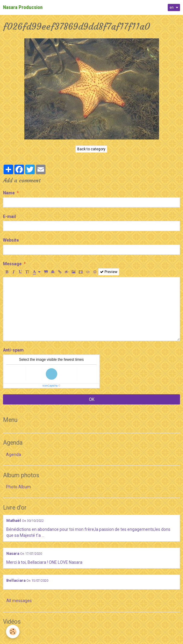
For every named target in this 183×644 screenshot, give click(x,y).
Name (9, 193)
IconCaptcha (50, 386)
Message (12, 264)
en (172, 7)
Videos (12, 633)
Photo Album (18, 487)
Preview (109, 272)
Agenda (13, 454)
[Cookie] (13, 632)
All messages (19, 601)
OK (92, 399)
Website (11, 240)
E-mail (9, 216)
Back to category (91, 149)
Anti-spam (13, 350)
